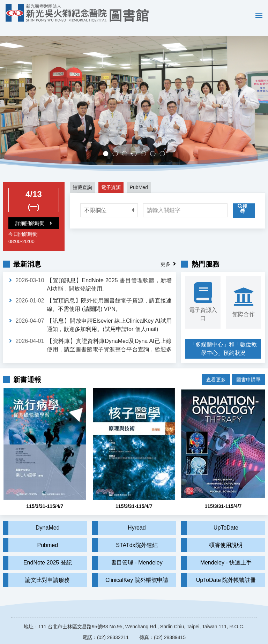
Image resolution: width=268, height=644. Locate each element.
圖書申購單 (248, 367)
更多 (165, 254)
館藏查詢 (82, 177)
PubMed (139, 177)
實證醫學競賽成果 (155, 144)
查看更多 (216, 367)
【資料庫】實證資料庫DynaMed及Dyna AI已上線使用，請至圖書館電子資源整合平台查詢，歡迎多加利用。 (109, 339)
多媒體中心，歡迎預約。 (137, 144)
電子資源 (111, 177)
